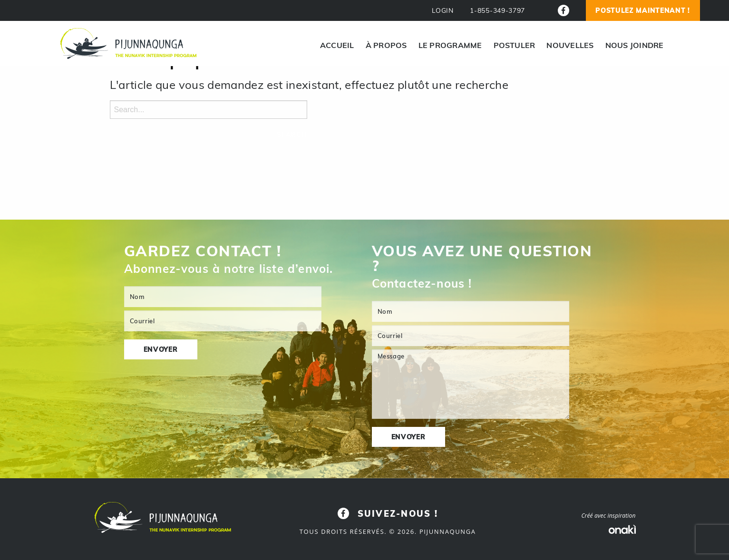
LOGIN (443, 11)
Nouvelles (570, 45)
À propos (386, 45)
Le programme (450, 45)
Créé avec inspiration (608, 516)
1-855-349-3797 (497, 11)
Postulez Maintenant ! (643, 10)
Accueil (337, 45)
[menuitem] (337, 45)
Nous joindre (635, 45)
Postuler (515, 45)
